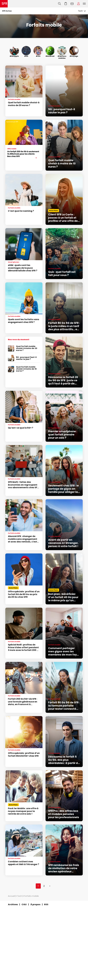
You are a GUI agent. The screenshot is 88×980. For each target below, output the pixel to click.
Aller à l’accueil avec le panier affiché (66, 4)
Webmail (72, 4)
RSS (46, 904)
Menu (84, 4)
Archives (13, 904)
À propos (35, 904)
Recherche (59, 4)
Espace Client (78, 4)
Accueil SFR (4, 4)
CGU (24, 904)
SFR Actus (7, 11)
